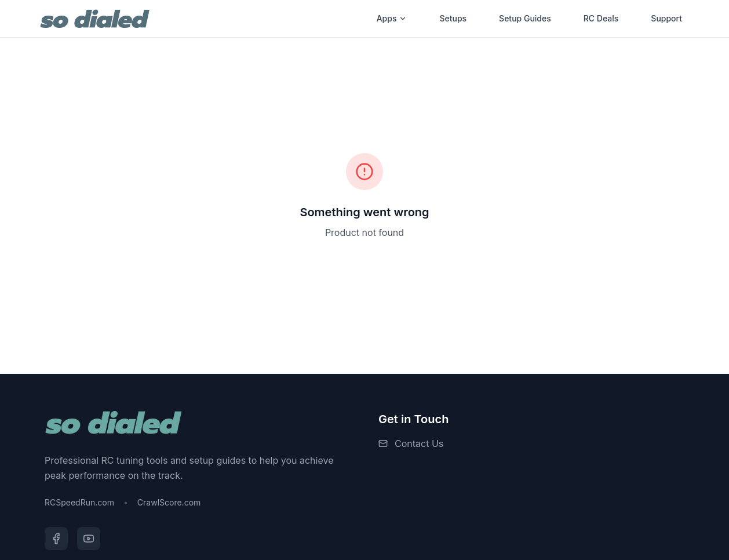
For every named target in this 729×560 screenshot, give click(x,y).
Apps (392, 18)
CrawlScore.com (169, 502)
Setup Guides (525, 18)
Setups (453, 18)
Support (666, 18)
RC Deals (601, 18)
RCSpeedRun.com (79, 502)
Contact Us (419, 443)
